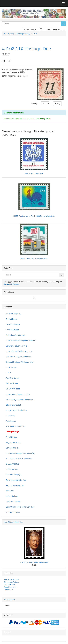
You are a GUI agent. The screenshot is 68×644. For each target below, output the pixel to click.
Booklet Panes (12, 319)
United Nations (12, 496)
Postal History (11, 437)
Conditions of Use (11, 587)
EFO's (8, 373)
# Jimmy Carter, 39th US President (34, 562)
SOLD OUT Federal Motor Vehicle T (20, 507)
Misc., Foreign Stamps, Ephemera (19, 400)
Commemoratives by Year (16, 480)
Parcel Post (10, 416)
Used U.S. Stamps (13, 502)
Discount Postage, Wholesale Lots (19, 362)
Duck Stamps (11, 367)
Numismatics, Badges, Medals (18, 394)
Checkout (45, 29)
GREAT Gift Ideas (13, 389)
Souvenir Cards (12, 469)
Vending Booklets (13, 512)
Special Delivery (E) (14, 475)
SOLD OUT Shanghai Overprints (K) (20, 453)
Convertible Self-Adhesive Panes (19, 351)
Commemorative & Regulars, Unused (21, 341)
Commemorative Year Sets (16, 346)
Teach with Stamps (11, 579)
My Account (59, 29)
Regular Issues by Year (15, 485)
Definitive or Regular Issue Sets (18, 357)
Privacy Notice (10, 585)
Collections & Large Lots (16, 335)
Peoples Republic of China (16, 410)
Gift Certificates (12, 383)
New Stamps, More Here (14, 522)
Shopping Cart (10, 600)
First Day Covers (12, 378)
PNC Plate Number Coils (16, 426)
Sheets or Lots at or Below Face (18, 459)
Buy (57, 104)
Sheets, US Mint (12, 464)
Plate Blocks (11, 421)
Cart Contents (30, 29)
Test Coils (10, 491)
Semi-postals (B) (12, 448)
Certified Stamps (12, 330)
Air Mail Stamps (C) (14, 314)
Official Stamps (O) (13, 405)
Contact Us (8, 590)
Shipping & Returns (12, 582)
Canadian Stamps (13, 324)
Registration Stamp (13, 442)
